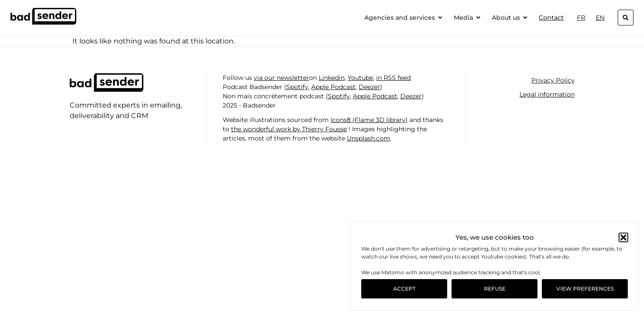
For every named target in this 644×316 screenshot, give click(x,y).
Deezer (369, 87)
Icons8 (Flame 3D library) (369, 120)
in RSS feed (393, 78)
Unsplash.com (368, 138)
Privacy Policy (553, 80)
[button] (623, 237)
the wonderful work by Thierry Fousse (289, 129)
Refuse (495, 289)
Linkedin (332, 78)
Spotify (297, 87)
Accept (404, 289)
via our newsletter (281, 78)
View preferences (585, 289)
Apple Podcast (333, 87)
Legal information (547, 94)
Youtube (360, 78)
